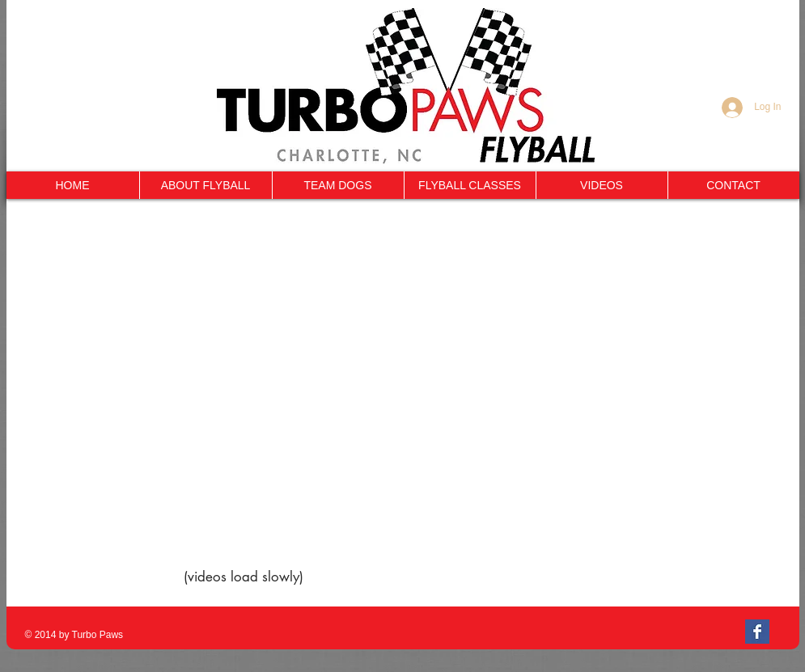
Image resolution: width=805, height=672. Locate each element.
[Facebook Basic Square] (757, 632)
